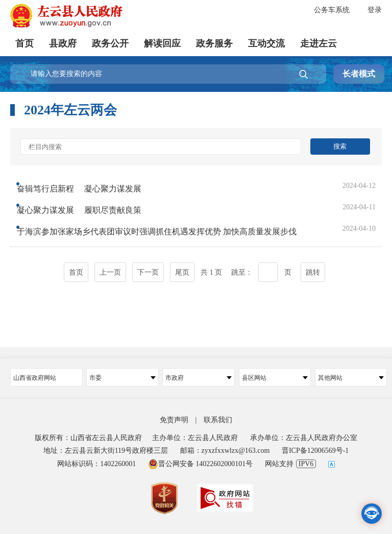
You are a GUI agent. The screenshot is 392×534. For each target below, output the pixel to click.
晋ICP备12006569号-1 (315, 451)
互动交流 (266, 43)
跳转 (313, 269)
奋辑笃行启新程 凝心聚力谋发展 (88, 184)
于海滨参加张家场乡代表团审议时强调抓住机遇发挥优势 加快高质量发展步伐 (166, 225)
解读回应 (162, 43)
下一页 (148, 269)
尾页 (182, 269)
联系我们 (218, 420)
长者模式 (359, 74)
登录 (375, 10)
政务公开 (110, 43)
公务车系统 (332, 10)
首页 (24, 43)
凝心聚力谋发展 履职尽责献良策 (88, 204)
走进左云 (318, 43)
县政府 (63, 43)
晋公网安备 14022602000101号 (201, 464)
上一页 (110, 269)
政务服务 (214, 43)
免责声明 (174, 420)
